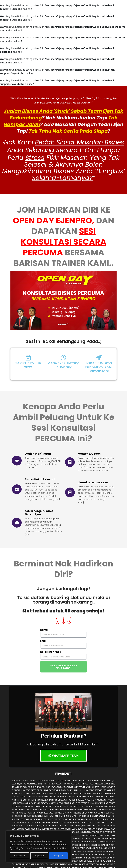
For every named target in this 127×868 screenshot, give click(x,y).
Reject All (39, 856)
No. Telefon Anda (51, 652)
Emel (43, 641)
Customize (20, 856)
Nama (44, 630)
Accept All (58, 856)
